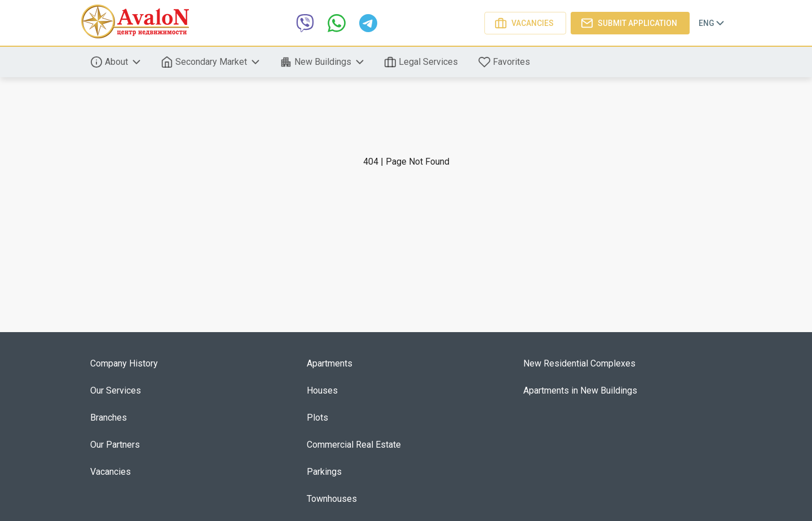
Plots (317, 418)
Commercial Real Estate (354, 445)
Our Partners (115, 445)
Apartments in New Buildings (580, 390)
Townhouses (332, 499)
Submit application (630, 23)
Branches (109, 418)
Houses (322, 390)
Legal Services (422, 62)
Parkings (324, 472)
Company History (124, 363)
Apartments (330, 363)
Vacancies (525, 23)
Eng (712, 23)
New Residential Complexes (579, 363)
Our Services (116, 390)
